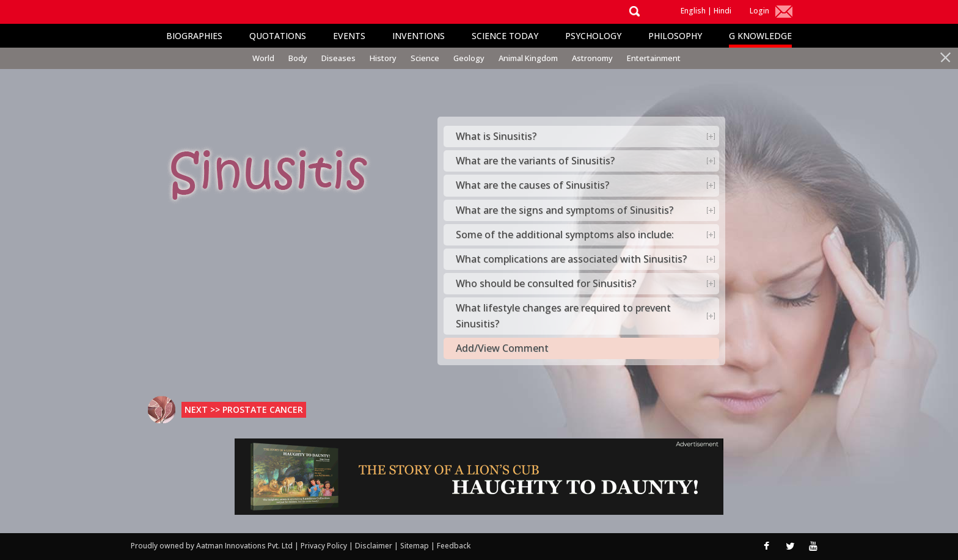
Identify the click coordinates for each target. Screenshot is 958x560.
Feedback (454, 546)
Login (759, 11)
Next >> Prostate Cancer (244, 409)
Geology (469, 58)
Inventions (419, 36)
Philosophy (675, 36)
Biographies (194, 36)
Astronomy (592, 58)
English (693, 11)
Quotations (278, 36)
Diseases (338, 58)
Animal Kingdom (528, 58)
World (263, 58)
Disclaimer (374, 546)
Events (349, 36)
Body (298, 58)
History (383, 58)
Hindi (722, 11)
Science (425, 58)
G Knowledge (760, 36)
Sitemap (415, 546)
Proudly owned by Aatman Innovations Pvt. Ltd (212, 546)
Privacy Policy (325, 546)
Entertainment (654, 58)
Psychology (593, 36)
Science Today (505, 36)
